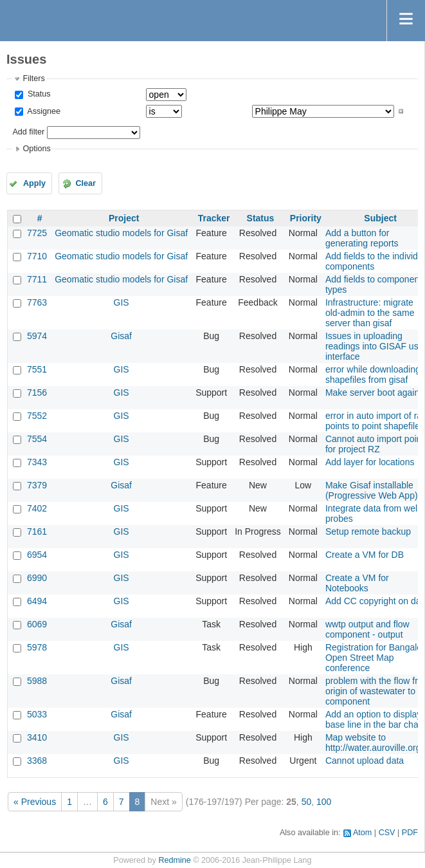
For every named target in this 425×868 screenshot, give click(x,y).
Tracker (214, 218)
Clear (86, 183)
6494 (37, 601)
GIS (122, 302)
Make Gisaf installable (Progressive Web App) (372, 490)
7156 (37, 392)
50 (307, 802)
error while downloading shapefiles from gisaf (373, 374)
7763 (37, 302)
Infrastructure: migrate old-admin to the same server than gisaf (370, 313)
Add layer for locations (370, 462)
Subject (380, 218)
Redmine (174, 860)
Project (124, 218)
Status (38, 94)
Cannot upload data (365, 761)
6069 (37, 624)
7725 (37, 233)
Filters (33, 78)
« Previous (35, 802)
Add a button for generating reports (362, 238)
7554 (37, 439)
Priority (306, 218)
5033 (37, 714)
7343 (37, 462)
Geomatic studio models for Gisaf (121, 233)
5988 (37, 681)
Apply (34, 183)
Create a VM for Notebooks (357, 583)
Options (36, 149)
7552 (37, 416)
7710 (37, 256)
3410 (37, 737)
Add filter (28, 132)
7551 (37, 369)
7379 (37, 485)
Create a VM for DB (365, 555)
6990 (37, 578)
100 (324, 802)
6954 (37, 555)
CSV (387, 833)
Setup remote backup (368, 531)
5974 (37, 336)
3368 (37, 761)
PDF (410, 833)
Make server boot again (372, 392)
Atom (362, 833)
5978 (37, 647)
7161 (37, 531)
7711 (37, 279)
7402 (37, 508)
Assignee (43, 111)
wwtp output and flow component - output (367, 629)
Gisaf (121, 336)
